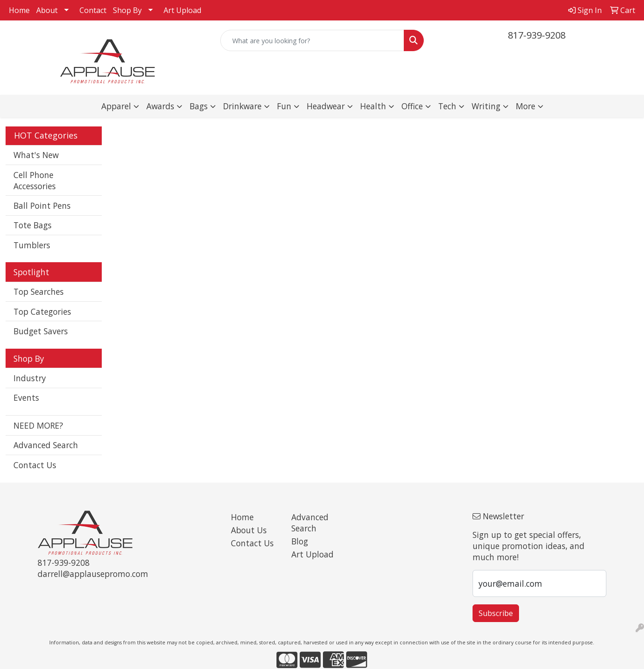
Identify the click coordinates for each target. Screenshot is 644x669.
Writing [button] (486, 106)
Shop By (127, 10)
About (47, 10)
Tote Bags (33, 225)
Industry (30, 378)
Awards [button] (160, 106)
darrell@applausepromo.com (93, 574)
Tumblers (32, 245)
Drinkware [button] (242, 106)
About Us (249, 530)
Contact (93, 10)
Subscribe (496, 613)
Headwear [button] (326, 106)
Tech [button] (447, 106)
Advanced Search (46, 445)
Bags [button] (199, 106)
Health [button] (373, 106)
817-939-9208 (537, 35)
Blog (300, 541)
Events (26, 397)
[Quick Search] (312, 40)
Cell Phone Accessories (35, 180)
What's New (36, 155)
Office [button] (412, 106)
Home (19, 10)
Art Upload (182, 10)
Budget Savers (41, 331)
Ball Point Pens (42, 205)
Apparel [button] (116, 106)
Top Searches (39, 291)
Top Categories (42, 311)
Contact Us (35, 465)
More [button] (526, 106)
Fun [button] (284, 106)
